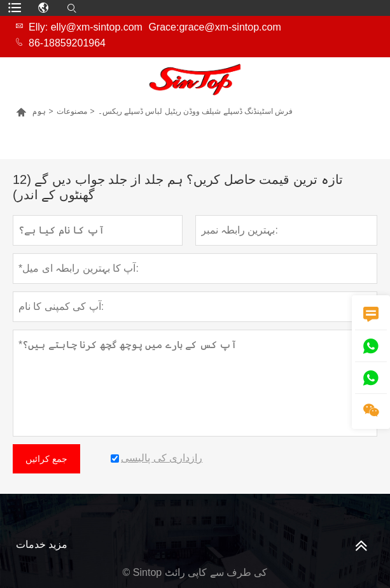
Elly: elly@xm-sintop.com (86, 27)
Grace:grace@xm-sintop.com (214, 27)
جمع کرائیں (46, 459)
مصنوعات (72, 111)
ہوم (39, 111)
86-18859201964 (67, 43)
